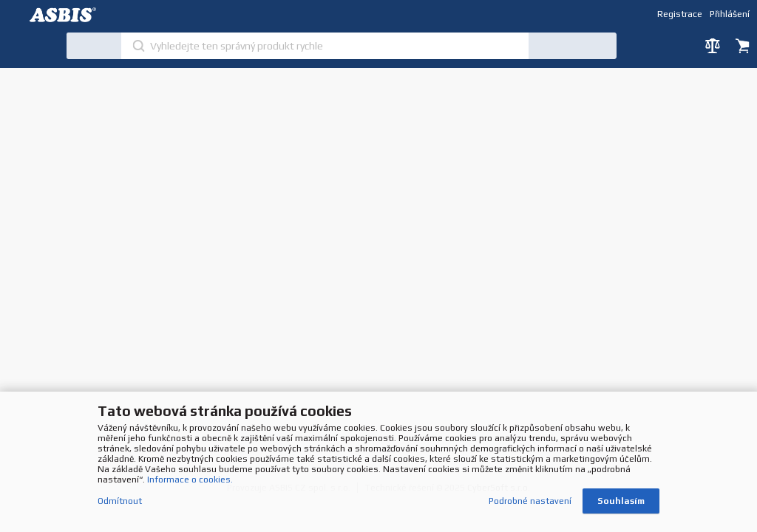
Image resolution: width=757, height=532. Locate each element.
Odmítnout (120, 501)
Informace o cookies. (190, 480)
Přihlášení (730, 14)
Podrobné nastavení (530, 501)
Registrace (680, 14)
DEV (67, 15)
